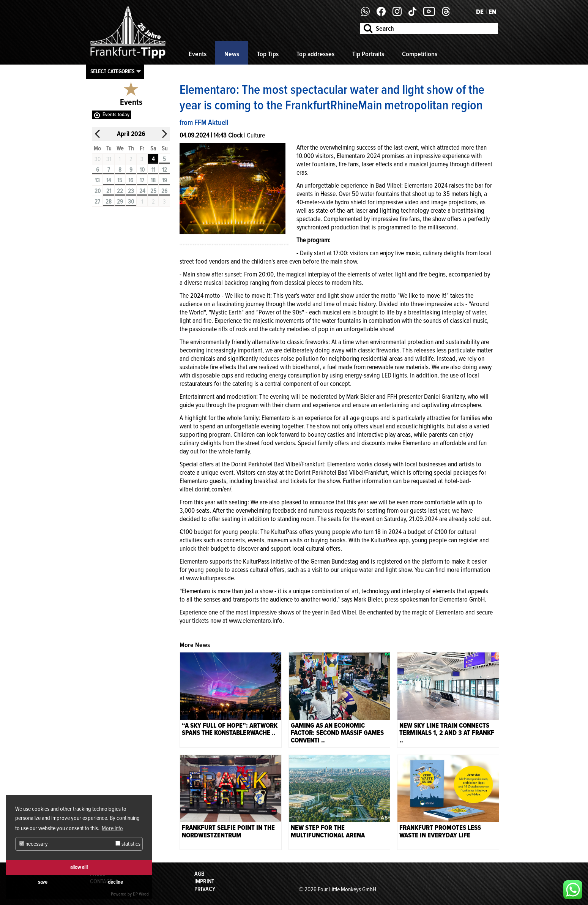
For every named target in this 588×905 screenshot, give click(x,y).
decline (115, 882)
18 (153, 180)
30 (131, 202)
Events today (116, 115)
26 (164, 191)
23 (131, 191)
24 (142, 191)
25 (153, 191)
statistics (128, 844)
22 (120, 191)
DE (480, 12)
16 (131, 180)
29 (120, 202)
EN (492, 12)
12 (165, 170)
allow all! (79, 867)
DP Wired (141, 894)
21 (109, 191)
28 (109, 202)
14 (109, 180)
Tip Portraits (368, 54)
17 (142, 180)
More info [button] (112, 828)
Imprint (204, 881)
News (232, 54)
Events (198, 54)
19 (165, 180)
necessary (34, 844)
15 (120, 180)
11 (153, 170)
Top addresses (315, 54)
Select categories (112, 71)
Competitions (420, 54)
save (43, 882)
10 (142, 170)
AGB (199, 874)
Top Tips (268, 54)
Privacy (205, 889)
